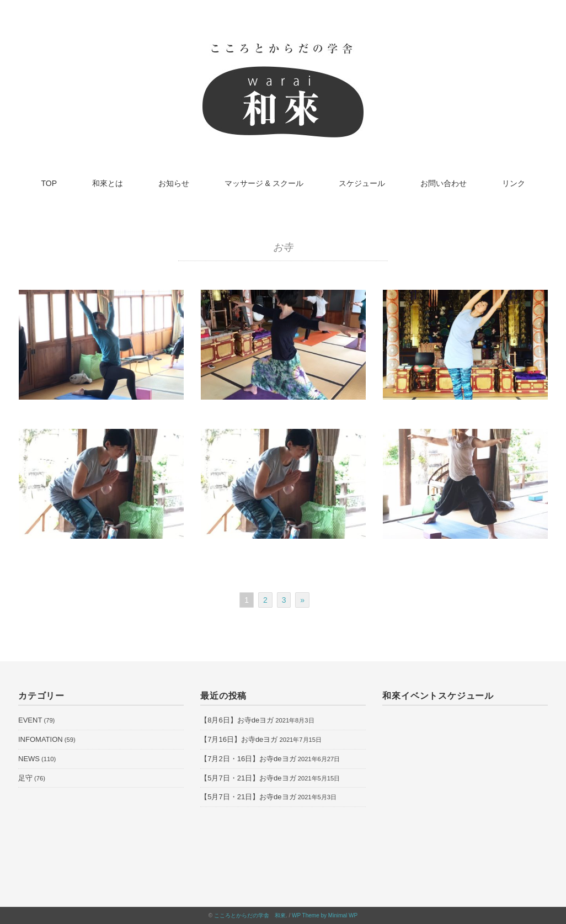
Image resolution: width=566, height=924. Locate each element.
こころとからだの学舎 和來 (250, 915)
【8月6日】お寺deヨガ (237, 720)
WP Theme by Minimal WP (325, 915)
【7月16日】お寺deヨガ (239, 739)
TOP (49, 183)
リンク (514, 183)
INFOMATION (41, 739)
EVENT (30, 720)
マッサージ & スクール (264, 183)
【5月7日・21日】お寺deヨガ (248, 778)
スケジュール (362, 183)
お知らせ (174, 183)
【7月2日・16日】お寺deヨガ (248, 759)
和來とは (108, 183)
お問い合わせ (444, 183)
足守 (25, 778)
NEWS (29, 759)
